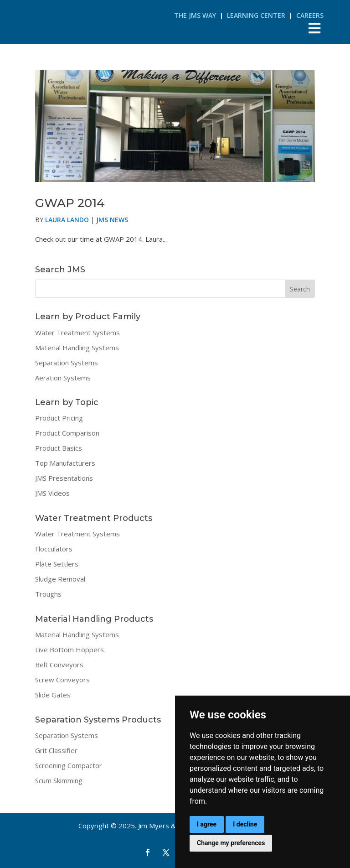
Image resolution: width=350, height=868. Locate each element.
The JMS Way (195, 15)
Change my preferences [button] (231, 843)
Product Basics (59, 448)
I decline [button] (245, 824)
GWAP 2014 (70, 203)
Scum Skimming (59, 780)
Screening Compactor (69, 765)
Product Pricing (59, 418)
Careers (310, 15)
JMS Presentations (64, 478)
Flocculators (54, 549)
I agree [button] (207, 824)
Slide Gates (53, 695)
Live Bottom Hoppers (69, 650)
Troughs (48, 594)
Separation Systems (67, 363)
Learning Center (256, 15)
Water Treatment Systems (77, 333)
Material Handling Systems (77, 348)
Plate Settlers (57, 564)
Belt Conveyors (59, 665)
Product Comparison (67, 433)
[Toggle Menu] (315, 28)
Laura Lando (67, 220)
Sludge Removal (60, 579)
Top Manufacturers (65, 463)
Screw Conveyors (62, 680)
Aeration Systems (63, 378)
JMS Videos (52, 493)
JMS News (112, 220)
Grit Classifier (56, 750)
